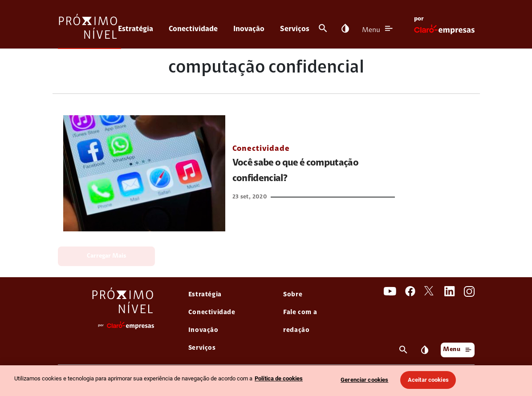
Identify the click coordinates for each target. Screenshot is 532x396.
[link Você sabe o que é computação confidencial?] (144, 173)
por (419, 19)
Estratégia (136, 29)
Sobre (293, 295)
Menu (371, 30)
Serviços (295, 29)
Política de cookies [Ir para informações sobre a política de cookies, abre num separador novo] (279, 378)
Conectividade (193, 29)
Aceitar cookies (428, 380)
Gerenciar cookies (364, 380)
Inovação (249, 29)
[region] (266, 381)
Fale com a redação (300, 321)
